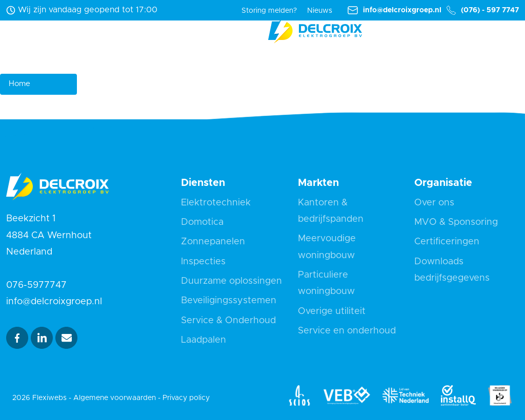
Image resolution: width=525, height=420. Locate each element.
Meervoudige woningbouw (327, 247)
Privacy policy (186, 398)
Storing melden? (269, 11)
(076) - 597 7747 (483, 10)
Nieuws (320, 11)
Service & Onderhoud (228, 321)
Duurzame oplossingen (231, 281)
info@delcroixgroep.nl (395, 10)
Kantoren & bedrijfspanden (331, 211)
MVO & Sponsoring (456, 222)
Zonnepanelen (213, 242)
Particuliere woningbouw (326, 283)
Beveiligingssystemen (229, 301)
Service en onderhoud (347, 331)
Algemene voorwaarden (115, 398)
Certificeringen (447, 242)
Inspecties (203, 262)
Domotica (202, 222)
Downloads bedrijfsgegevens (452, 270)
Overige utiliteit (332, 311)
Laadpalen (204, 340)
